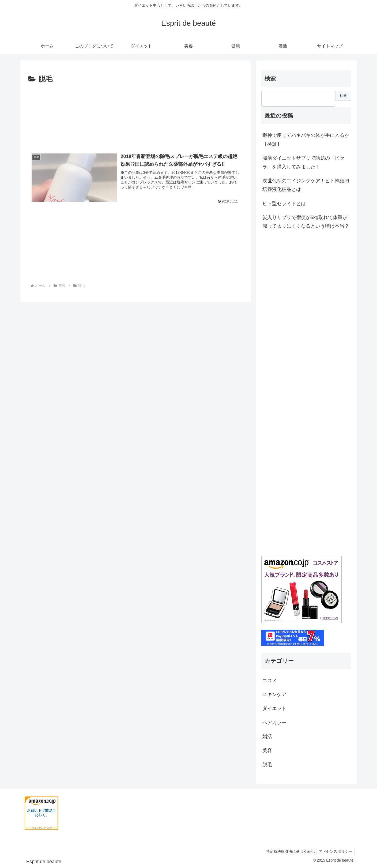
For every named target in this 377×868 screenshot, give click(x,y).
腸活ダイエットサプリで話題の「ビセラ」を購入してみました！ (303, 162)
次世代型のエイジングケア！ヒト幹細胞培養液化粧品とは (306, 185)
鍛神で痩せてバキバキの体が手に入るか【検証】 (306, 140)
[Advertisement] (135, 115)
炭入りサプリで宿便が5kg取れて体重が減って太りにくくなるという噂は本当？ (306, 222)
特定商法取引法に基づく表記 (288, 851)
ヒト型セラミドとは (284, 204)
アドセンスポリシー (335, 851)
